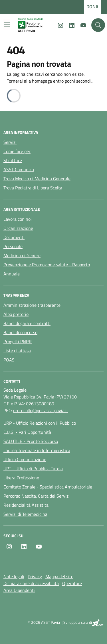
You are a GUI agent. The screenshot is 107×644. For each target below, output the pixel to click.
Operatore (72, 583)
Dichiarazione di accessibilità (31, 583)
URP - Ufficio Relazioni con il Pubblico (40, 423)
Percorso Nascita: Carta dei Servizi (37, 496)
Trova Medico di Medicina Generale (37, 179)
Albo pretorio (16, 314)
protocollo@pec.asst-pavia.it (41, 410)
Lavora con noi (18, 219)
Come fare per (17, 151)
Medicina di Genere (22, 255)
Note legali (14, 576)
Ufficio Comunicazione (25, 459)
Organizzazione (18, 228)
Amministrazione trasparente (32, 305)
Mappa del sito (59, 576)
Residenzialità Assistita (26, 505)
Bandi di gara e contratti (27, 323)
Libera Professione (21, 478)
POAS (9, 360)
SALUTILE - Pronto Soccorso (31, 441)
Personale (13, 246)
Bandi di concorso (20, 332)
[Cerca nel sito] (98, 25)
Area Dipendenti (19, 590)
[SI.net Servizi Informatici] (98, 623)
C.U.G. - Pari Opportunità (27, 432)
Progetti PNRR (18, 342)
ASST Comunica (19, 169)
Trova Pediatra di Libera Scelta (33, 188)
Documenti (14, 237)
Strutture (13, 160)
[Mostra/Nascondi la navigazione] (7, 24)
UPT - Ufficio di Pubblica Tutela (33, 469)
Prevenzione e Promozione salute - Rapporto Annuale (47, 269)
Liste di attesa (17, 351)
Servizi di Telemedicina (25, 514)
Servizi (10, 142)
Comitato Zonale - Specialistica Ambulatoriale (48, 487)
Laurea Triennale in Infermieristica (37, 450)
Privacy (35, 576)
